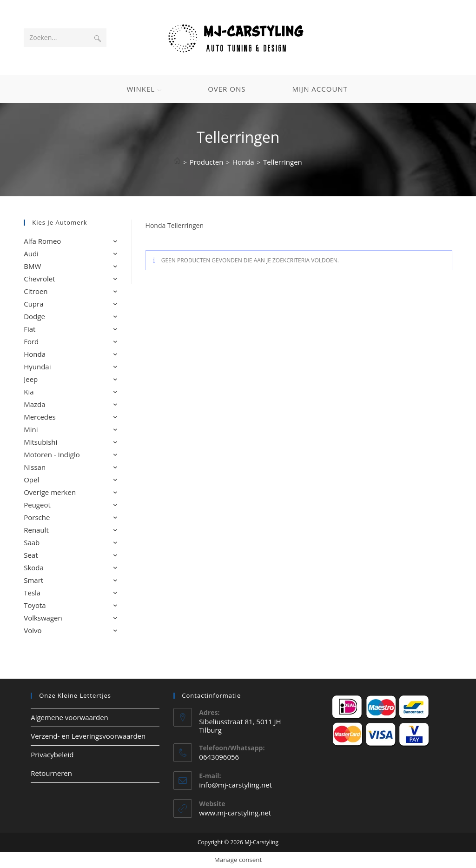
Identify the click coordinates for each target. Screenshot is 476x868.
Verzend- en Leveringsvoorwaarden (88, 736)
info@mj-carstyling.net (235, 785)
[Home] (177, 162)
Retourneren (51, 773)
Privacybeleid (52, 754)
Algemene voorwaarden (69, 717)
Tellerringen (283, 162)
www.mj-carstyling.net (235, 813)
